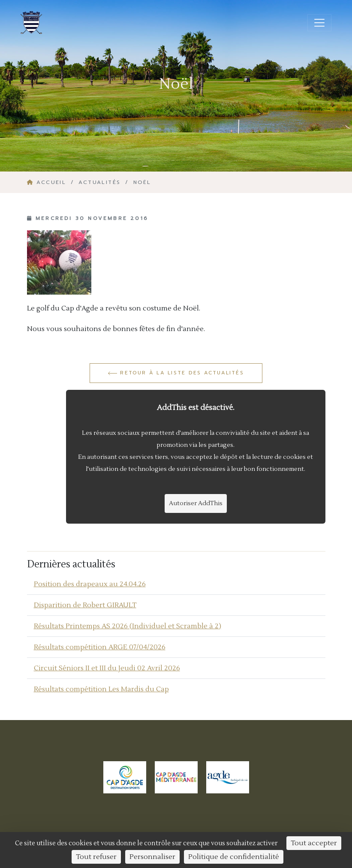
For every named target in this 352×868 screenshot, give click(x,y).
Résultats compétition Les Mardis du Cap (101, 689)
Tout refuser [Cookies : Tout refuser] (96, 857)
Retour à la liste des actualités (176, 373)
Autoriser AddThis (196, 503)
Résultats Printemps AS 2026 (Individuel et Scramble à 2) (128, 626)
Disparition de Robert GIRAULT (85, 605)
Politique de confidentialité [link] (234, 857)
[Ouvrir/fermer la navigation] (319, 23)
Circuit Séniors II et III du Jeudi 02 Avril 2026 (107, 668)
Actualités (99, 182)
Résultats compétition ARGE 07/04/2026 (100, 647)
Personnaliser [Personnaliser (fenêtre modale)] (152, 857)
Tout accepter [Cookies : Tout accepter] (314, 843)
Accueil (48, 182)
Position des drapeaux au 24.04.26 (90, 584)
